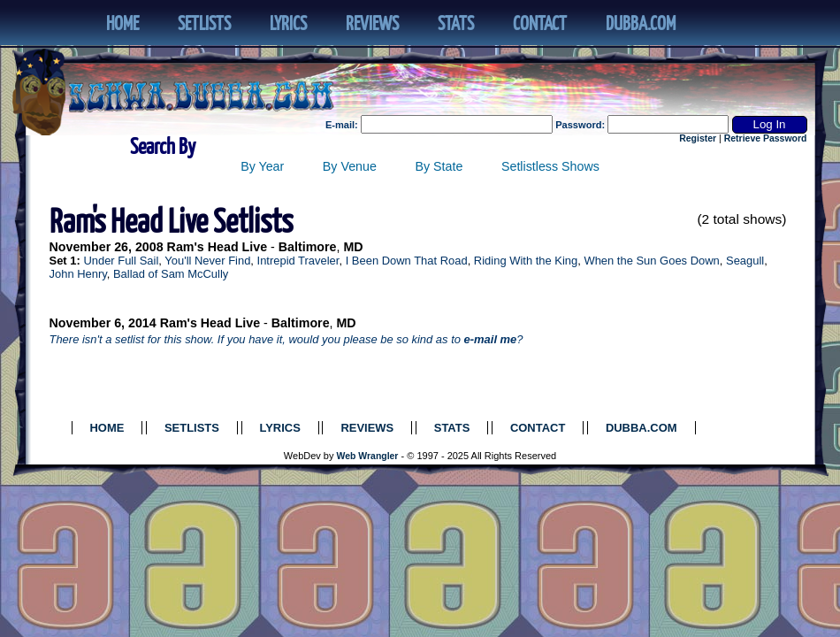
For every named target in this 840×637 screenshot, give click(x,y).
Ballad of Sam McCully (171, 274)
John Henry (78, 274)
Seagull (745, 261)
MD (353, 247)
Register (698, 138)
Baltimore (308, 247)
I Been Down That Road (407, 261)
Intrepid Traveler (298, 261)
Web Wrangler (368, 456)
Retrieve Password (766, 138)
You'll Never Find (207, 261)
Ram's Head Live (217, 247)
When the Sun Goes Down (651, 261)
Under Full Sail (121, 261)
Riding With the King (526, 261)
